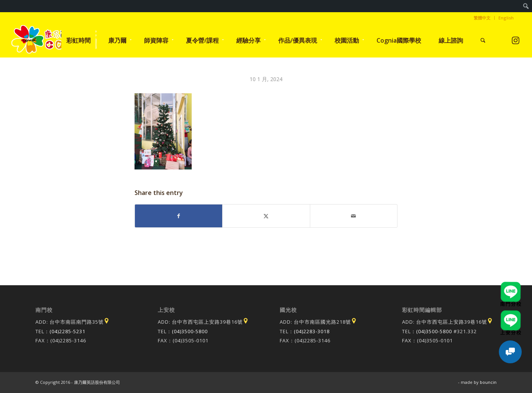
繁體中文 (482, 18)
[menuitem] (526, 6)
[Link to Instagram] (516, 40)
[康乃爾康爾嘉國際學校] (54, 40)
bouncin (488, 382)
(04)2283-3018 (312, 331)
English (506, 18)
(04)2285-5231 (67, 331)
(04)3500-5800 (190, 331)
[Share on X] (266, 216)
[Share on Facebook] (179, 216)
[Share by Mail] (354, 216)
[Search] (483, 40)
